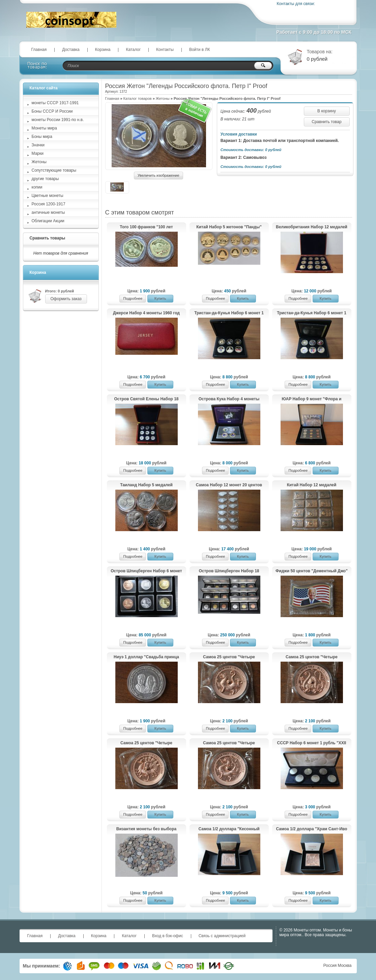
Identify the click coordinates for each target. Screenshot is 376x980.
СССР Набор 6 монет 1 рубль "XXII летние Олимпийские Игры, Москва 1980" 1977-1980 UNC (311, 743)
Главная (39, 50)
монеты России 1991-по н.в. (58, 120)
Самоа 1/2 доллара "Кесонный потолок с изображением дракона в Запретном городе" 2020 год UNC (229, 829)
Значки (38, 145)
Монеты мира (44, 128)
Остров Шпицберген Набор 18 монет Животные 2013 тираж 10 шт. (229, 571)
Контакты (165, 50)
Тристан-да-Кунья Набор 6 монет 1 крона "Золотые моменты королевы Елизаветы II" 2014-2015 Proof (229, 313)
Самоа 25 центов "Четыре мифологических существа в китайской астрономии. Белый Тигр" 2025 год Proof (229, 657)
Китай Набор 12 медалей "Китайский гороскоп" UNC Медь (312, 485)
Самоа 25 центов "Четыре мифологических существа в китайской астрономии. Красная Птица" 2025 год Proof (146, 743)
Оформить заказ (66, 299)
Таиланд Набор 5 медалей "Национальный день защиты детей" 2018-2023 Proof (147, 485)
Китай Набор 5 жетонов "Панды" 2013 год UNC (229, 227)
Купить (160, 298)
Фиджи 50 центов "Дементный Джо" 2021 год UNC (312, 571)
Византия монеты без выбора (146, 829)
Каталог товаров (138, 98)
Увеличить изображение (158, 175)
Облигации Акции (48, 221)
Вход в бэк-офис (168, 936)
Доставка (71, 50)
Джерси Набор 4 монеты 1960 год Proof (146, 313)
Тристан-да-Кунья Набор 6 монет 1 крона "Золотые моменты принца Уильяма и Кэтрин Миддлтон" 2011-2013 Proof (311, 313)
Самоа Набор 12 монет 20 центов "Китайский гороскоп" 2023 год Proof (229, 485)
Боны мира (42, 137)
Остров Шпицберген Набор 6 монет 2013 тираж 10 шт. (146, 571)
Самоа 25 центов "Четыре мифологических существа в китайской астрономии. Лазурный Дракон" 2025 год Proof (229, 743)
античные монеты (48, 212)
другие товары (45, 179)
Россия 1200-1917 (49, 204)
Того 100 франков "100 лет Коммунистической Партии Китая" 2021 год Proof (146, 227)
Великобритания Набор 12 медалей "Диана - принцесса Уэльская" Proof (312, 227)
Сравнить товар (326, 122)
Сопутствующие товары (54, 170)
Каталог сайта (44, 88)
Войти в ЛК (200, 50)
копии (37, 187)
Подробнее (133, 298)
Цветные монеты (48, 196)
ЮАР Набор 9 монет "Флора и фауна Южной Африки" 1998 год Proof (311, 399)
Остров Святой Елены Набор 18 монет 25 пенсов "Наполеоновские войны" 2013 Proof (147, 399)
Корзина (103, 50)
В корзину (327, 111)
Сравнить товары (48, 238)
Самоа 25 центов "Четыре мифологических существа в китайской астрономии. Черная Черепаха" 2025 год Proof (312, 657)
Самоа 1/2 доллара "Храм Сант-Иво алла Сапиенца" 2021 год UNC (311, 829)
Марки (38, 153)
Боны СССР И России (52, 111)
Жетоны (163, 98)
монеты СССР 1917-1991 (55, 103)
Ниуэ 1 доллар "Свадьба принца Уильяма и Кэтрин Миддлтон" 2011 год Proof (146, 657)
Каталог (133, 50)
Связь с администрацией (222, 936)
